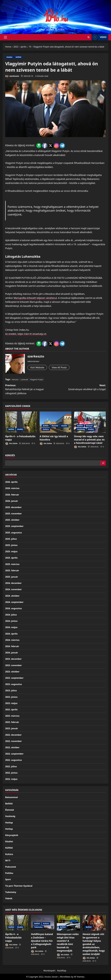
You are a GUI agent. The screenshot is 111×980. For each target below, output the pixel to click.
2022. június (11, 773)
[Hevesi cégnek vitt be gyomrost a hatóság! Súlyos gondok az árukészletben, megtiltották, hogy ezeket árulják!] (94, 923)
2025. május (11, 551)
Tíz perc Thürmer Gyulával (19, 886)
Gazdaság (81, 429)
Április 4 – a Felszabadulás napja (13, 937)
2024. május (11, 627)
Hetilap (9, 823)
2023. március (12, 716)
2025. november (13, 514)
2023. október (12, 672)
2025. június (11, 545)
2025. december (13, 507)
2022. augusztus (14, 760)
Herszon (15, 379)
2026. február (12, 495)
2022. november (13, 741)
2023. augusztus (14, 684)
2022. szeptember (14, 754)
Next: (81, 387)
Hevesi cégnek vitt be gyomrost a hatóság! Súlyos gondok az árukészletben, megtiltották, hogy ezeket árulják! (94, 944)
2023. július (11, 690)
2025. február (12, 570)
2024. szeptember (14, 602)
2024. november (13, 589)
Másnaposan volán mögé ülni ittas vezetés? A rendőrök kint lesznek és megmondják (68, 942)
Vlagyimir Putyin (37, 379)
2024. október (12, 596)
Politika (9, 873)
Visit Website (37, 367)
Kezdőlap (62, 971)
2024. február (12, 646)
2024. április (11, 634)
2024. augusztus (14, 608)
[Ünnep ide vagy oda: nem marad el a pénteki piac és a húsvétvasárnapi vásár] (90, 422)
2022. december (13, 735)
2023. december (13, 659)
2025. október (12, 520)
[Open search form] (89, 37)
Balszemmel (12, 797)
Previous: (30, 390)
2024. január (12, 653)
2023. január (12, 728)
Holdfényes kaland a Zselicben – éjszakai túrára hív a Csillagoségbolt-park (42, 941)
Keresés (10, 455)
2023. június (11, 697)
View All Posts (59, 367)
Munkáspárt (49, 971)
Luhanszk (24, 379)
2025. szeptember (14, 526)
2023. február (12, 722)
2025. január (12, 577)
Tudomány (11, 892)
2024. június (11, 621)
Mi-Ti (8, 861)
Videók (9, 898)
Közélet (9, 57)
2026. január (12, 501)
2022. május (11, 779)
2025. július (11, 539)
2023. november (13, 665)
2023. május (11, 703)
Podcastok (11, 867)
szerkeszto (12, 76)
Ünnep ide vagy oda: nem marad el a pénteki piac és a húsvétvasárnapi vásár (89, 440)
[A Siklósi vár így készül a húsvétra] (56, 422)
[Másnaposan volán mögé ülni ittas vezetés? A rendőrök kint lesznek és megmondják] (68, 923)
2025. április (11, 558)
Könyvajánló (12, 835)
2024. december (13, 583)
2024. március (12, 640)
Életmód (55, 426)
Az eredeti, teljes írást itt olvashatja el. (26, 334)
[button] (5, 37)
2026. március (12, 488)
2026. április (11, 482)
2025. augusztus (14, 533)
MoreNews (65, 977)
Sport (8, 879)
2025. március (12, 564)
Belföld (11, 429)
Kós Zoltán (11, 444)
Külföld (18, 57)
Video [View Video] (99, 37)
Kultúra (46, 429)
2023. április (11, 710)
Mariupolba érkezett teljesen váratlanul (35, 298)
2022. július (11, 766)
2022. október (12, 747)
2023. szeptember (14, 678)
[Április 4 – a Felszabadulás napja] (21, 422)
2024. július (11, 615)
